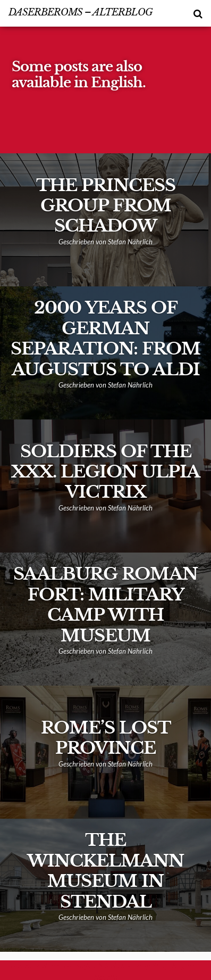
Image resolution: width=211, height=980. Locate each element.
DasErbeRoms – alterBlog (81, 12)
